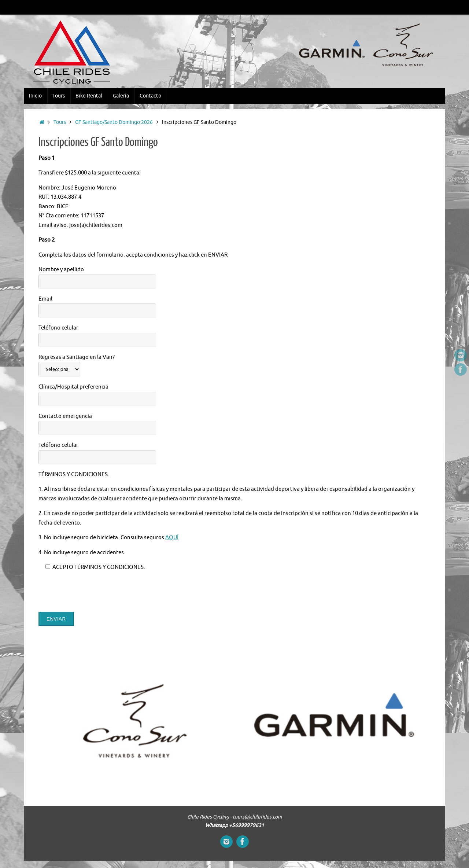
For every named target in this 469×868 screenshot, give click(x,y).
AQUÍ (172, 538)
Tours (60, 122)
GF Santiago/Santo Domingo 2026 (114, 122)
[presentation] (94, 592)
